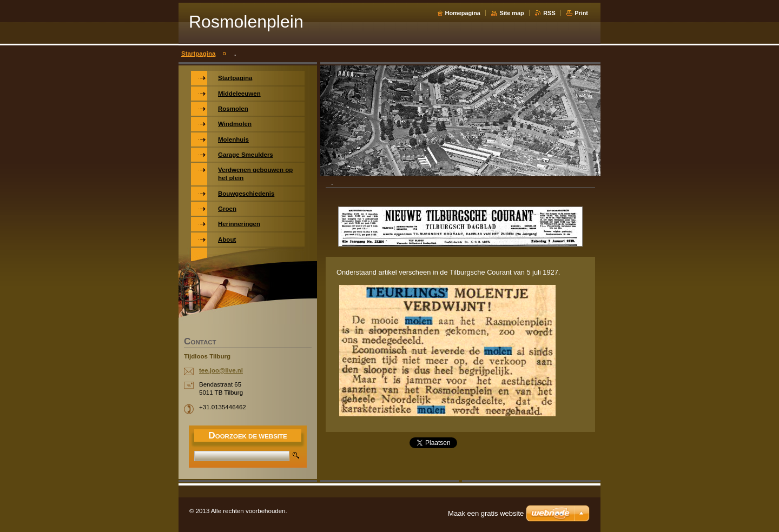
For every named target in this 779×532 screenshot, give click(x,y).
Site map (511, 13)
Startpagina (198, 54)
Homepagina (463, 13)
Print (581, 13)
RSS (549, 13)
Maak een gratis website (486, 513)
